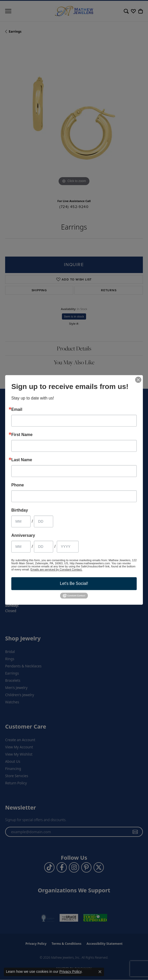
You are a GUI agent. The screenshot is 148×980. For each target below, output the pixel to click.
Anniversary (23, 536)
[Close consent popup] (100, 972)
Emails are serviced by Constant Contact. (57, 569)
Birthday (20, 510)
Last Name (22, 460)
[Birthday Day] (44, 521)
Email (17, 410)
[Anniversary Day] (44, 547)
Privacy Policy (70, 972)
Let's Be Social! (74, 583)
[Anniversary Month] (21, 547)
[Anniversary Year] (68, 547)
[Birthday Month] (21, 521)
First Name (22, 435)
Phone (18, 485)
